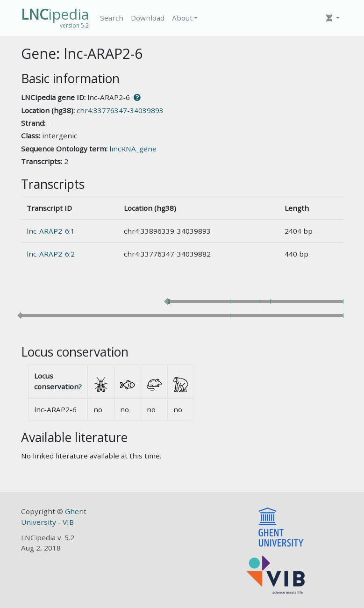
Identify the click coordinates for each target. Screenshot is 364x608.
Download (148, 18)
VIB (68, 522)
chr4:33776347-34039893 (120, 110)
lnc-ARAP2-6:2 (51, 254)
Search (112, 18)
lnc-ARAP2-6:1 (51, 231)
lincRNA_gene (133, 149)
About (182, 18)
